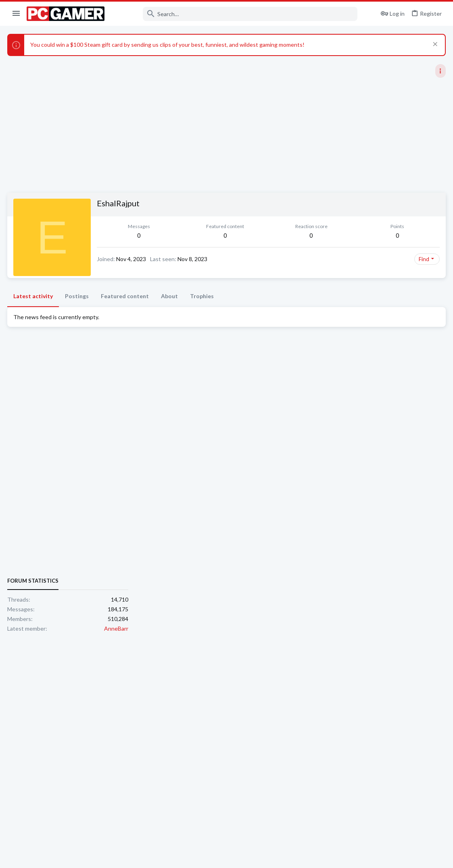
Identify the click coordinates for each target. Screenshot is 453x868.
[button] (16, 14)
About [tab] (170, 296)
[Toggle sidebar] (440, 71)
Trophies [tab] (203, 296)
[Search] (236, 14)
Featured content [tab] (126, 296)
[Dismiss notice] (433, 45)
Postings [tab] (78, 296)
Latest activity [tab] (34, 296)
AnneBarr (433, 486)
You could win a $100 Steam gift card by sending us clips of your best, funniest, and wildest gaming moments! (168, 45)
